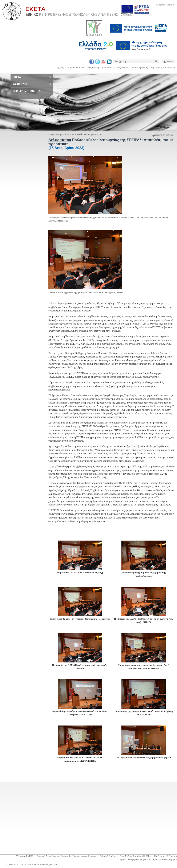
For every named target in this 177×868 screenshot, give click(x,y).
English (170, 5)
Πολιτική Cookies (108, 856)
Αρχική (60, 67)
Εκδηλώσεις (108, 67)
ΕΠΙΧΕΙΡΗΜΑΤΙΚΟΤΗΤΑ (27, 91)
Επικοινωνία (169, 67)
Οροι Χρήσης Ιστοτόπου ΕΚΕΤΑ (135, 856)
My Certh (156, 67)
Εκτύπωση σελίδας (162, 135)
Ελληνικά (160, 5)
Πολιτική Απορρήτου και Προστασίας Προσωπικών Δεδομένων (66, 856)
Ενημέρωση (93, 67)
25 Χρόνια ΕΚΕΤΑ (76, 67)
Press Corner (69, 134)
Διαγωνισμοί (123, 67)
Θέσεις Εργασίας (140, 67)
